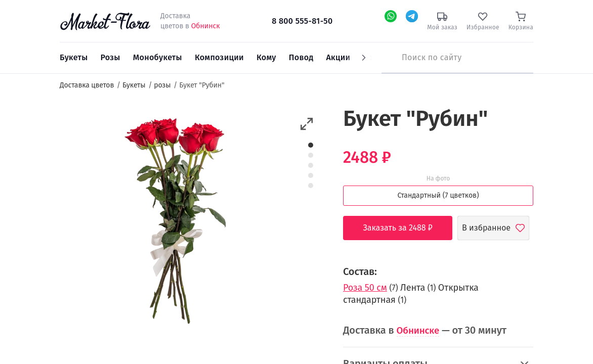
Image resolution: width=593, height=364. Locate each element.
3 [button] (311, 165)
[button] (307, 124)
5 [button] (311, 186)
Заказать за (405, 228)
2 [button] (311, 155)
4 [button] (311, 175)
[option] (174, 221)
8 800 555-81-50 (302, 21)
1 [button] (311, 145)
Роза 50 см (365, 288)
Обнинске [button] (420, 330)
